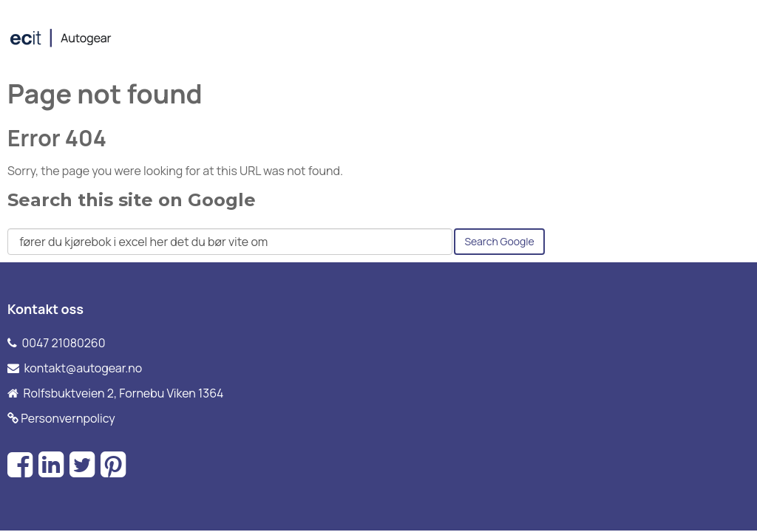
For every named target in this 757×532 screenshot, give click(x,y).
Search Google (499, 241)
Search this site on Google (132, 200)
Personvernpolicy (68, 418)
